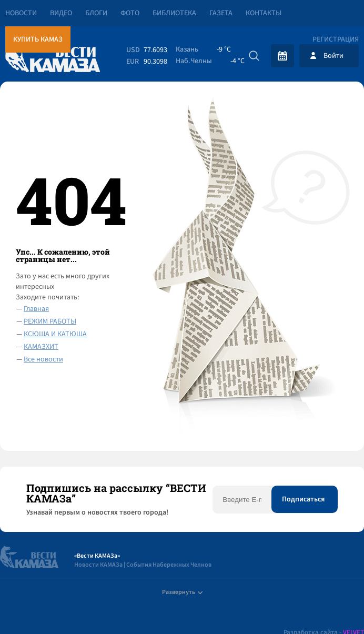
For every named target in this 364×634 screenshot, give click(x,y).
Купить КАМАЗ (38, 39)
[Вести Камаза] (53, 56)
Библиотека (174, 13)
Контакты (264, 13)
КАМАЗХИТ (41, 347)
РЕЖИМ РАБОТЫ (50, 321)
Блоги (96, 13)
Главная (36, 309)
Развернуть (182, 592)
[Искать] (254, 56)
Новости (21, 13)
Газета (221, 13)
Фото (130, 13)
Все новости (43, 359)
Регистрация (336, 39)
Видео (61, 13)
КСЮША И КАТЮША (55, 334)
